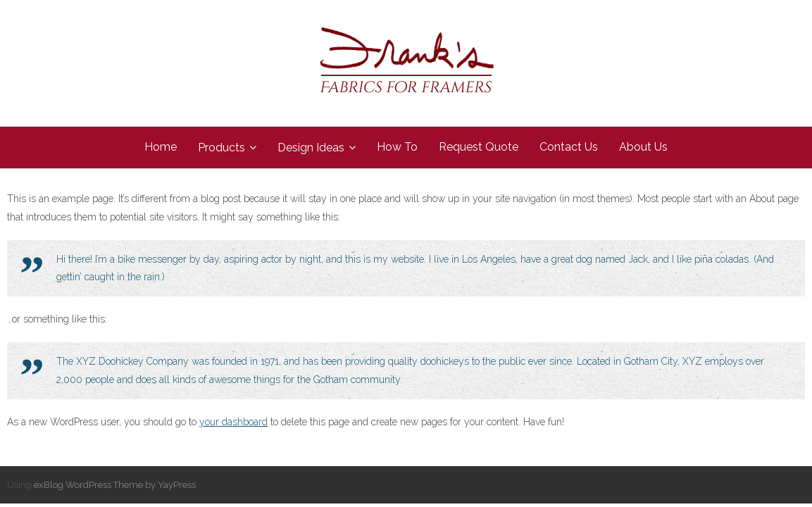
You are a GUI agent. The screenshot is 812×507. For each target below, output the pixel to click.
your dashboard (233, 422)
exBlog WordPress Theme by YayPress (115, 485)
